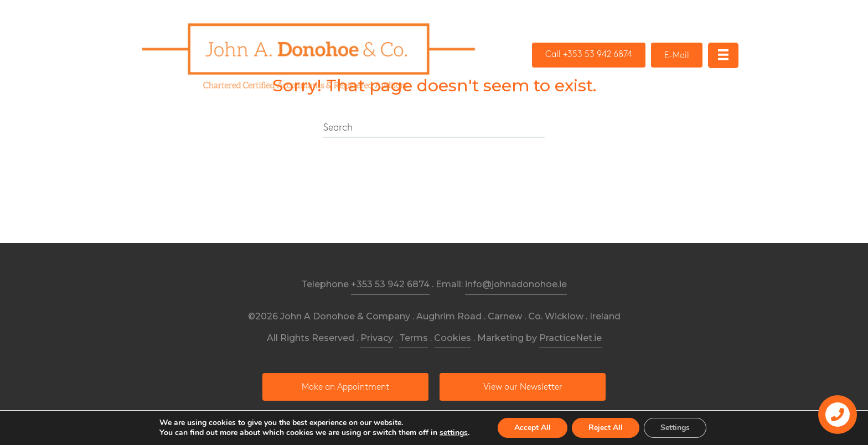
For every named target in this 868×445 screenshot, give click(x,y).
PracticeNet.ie (570, 338)
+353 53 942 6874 (390, 284)
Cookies (453, 338)
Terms (414, 338)
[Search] (434, 128)
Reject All (606, 428)
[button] (589, 55)
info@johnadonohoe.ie (516, 284)
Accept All (533, 428)
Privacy (377, 338)
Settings (675, 428)
